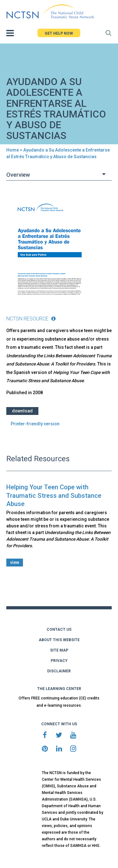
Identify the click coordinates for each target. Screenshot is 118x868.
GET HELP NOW (59, 33)
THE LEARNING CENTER (59, 689)
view (15, 562)
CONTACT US (59, 629)
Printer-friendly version (35, 424)
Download (22, 411)
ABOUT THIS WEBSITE (59, 640)
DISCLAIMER (59, 671)
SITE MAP (59, 650)
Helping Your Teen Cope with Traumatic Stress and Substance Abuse (54, 495)
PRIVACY (59, 661)
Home (13, 150)
